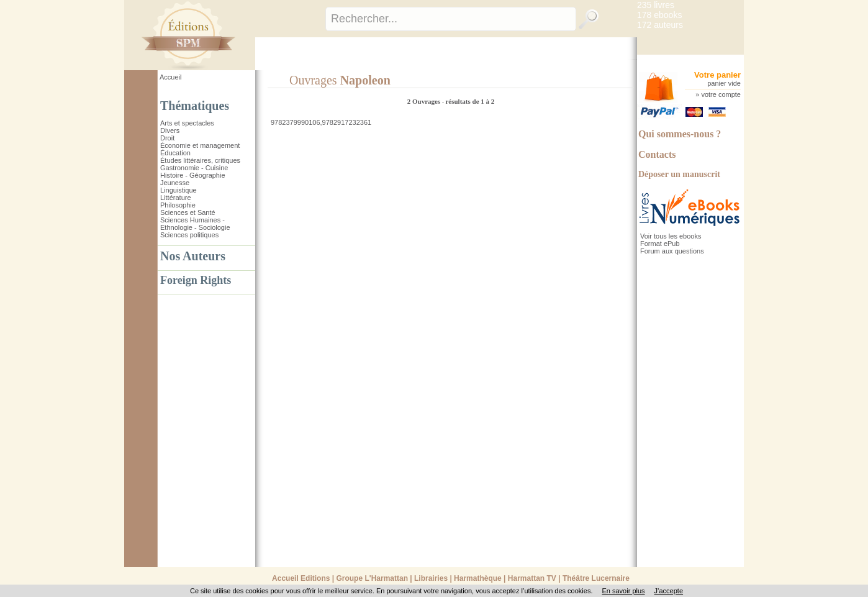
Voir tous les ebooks (671, 236)
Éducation (175, 153)
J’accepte (669, 591)
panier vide (724, 83)
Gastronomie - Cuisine (194, 168)
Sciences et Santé (188, 212)
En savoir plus (623, 591)
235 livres (656, 5)
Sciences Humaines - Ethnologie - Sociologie (195, 224)
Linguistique (179, 190)
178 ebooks (659, 15)
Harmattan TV (532, 578)
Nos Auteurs (193, 256)
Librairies (431, 578)
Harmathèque (478, 578)
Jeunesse (175, 183)
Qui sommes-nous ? (680, 134)
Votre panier (717, 75)
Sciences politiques (189, 235)
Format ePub (660, 244)
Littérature (176, 198)
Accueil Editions (301, 578)
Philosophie (178, 205)
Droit (167, 138)
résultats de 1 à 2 (470, 101)
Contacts (657, 154)
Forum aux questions (672, 251)
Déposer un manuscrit (679, 174)
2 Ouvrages (425, 101)
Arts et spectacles (187, 123)
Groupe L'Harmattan (372, 578)
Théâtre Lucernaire (596, 578)
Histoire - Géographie (193, 175)
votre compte (721, 94)
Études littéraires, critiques (200, 160)
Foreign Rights (196, 280)
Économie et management (200, 145)
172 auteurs (660, 25)
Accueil (170, 77)
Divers (170, 130)
